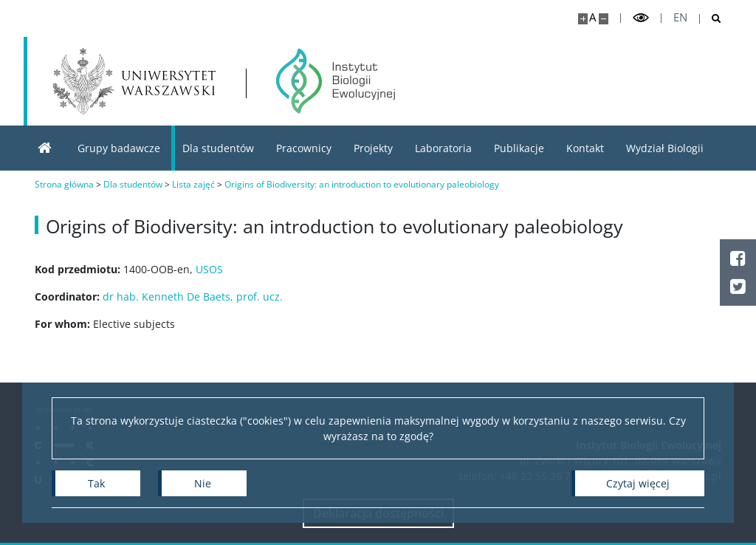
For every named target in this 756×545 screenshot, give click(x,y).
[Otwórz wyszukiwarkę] (711, 19)
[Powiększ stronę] (583, 19)
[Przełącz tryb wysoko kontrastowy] (641, 18)
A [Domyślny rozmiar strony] (592, 17)
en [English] (680, 17)
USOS (209, 269)
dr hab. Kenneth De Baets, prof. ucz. (193, 297)
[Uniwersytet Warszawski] (134, 81)
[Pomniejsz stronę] (604, 19)
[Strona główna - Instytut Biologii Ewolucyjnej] (336, 81)
